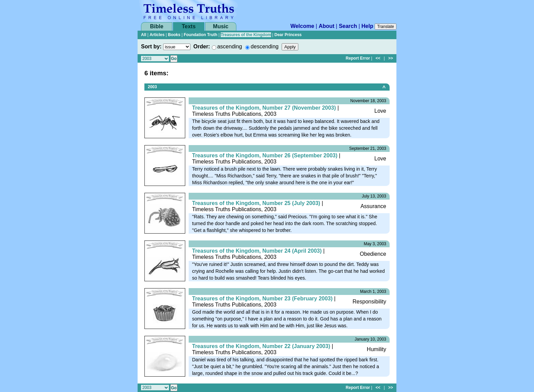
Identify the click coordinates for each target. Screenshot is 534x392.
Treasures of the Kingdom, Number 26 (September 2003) (265, 155)
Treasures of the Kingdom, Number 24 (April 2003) (257, 251)
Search (348, 26)
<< (378, 58)
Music (221, 26)
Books (174, 35)
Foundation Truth (200, 35)
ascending (230, 46)
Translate (386, 27)
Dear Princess (288, 35)
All (144, 35)
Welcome (302, 26)
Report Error (358, 58)
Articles (157, 35)
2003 (152, 87)
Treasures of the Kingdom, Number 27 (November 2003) (264, 108)
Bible (156, 26)
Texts (189, 26)
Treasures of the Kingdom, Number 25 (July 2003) (256, 203)
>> (391, 58)
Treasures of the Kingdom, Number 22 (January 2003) (261, 346)
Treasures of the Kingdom (246, 35)
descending (265, 46)
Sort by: (151, 46)
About (327, 26)
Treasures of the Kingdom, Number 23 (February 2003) (262, 299)
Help (367, 26)
